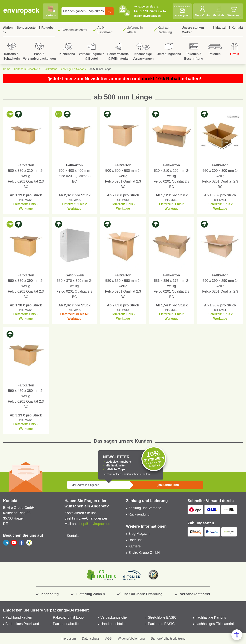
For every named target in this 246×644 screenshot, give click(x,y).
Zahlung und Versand (145, 508)
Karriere (135, 546)
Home (7, 69)
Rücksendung (139, 514)
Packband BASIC (161, 624)
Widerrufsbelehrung (131, 639)
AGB (109, 639)
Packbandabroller (66, 624)
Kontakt (237, 28)
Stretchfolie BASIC (162, 617)
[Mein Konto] (202, 11)
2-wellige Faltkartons (73, 69)
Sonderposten (27, 28)
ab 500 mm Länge (100, 69)
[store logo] (22, 11)
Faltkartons (50, 69)
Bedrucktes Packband (22, 624)
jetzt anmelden (168, 485)
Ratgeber (48, 28)
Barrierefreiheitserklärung (168, 639)
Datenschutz (91, 639)
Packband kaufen (19, 617)
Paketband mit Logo (68, 617)
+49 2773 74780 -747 (150, 11)
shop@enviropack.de (147, 16)
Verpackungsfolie (113, 617)
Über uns (135, 540)
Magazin (221, 28)
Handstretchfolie (113, 624)
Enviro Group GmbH (144, 553)
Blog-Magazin (139, 534)
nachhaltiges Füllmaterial (215, 624)
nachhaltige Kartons (211, 617)
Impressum (68, 639)
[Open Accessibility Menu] (237, 635)
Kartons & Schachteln (27, 69)
